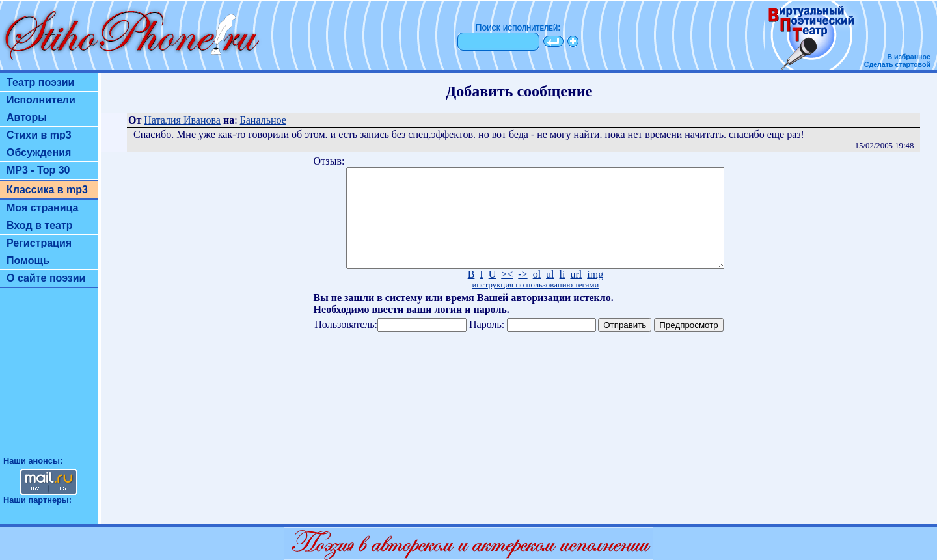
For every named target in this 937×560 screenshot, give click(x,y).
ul (550, 294)
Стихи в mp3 (39, 135)
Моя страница (43, 208)
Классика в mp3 (47, 190)
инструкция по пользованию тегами (535, 304)
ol (537, 294)
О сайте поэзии (46, 278)
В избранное (909, 57)
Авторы (27, 117)
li (563, 294)
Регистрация (39, 243)
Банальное (263, 120)
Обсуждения (39, 153)
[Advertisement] (49, 378)
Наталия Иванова (182, 120)
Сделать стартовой (897, 64)
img (595, 294)
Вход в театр (40, 225)
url (576, 294)
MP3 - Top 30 (38, 170)
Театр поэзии (40, 82)
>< (507, 294)
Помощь (28, 260)
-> (523, 294)
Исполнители (41, 100)
